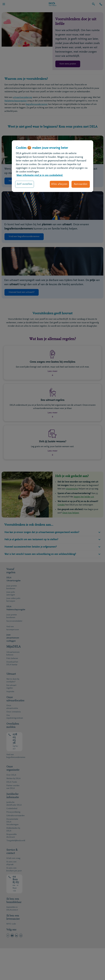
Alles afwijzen (59, 184)
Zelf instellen (25, 184)
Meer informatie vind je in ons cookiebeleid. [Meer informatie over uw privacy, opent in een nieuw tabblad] (40, 175)
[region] (52, 166)
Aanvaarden (81, 184)
